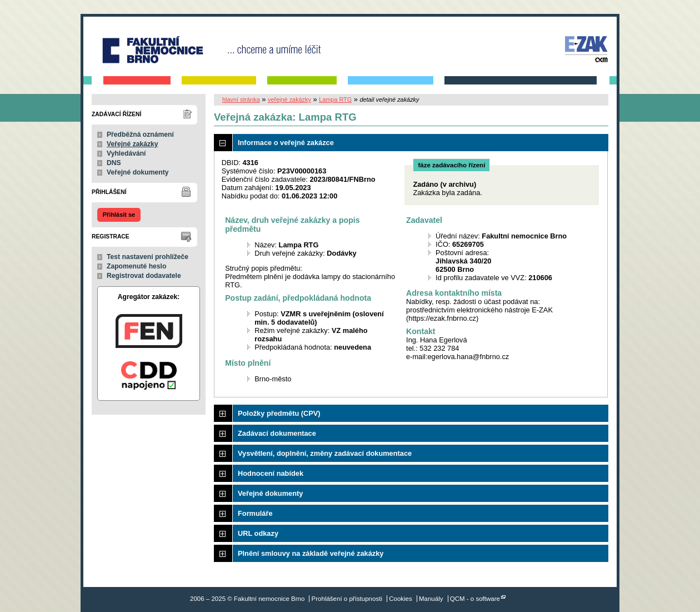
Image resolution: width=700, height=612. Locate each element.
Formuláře (255, 513)
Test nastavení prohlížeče (147, 257)
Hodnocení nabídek (271, 473)
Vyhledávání (126, 153)
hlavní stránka (241, 99)
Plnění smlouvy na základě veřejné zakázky (311, 553)
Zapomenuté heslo (136, 266)
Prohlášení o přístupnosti (347, 599)
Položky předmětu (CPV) (279, 413)
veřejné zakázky (289, 99)
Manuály (431, 599)
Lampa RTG (335, 99)
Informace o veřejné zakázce (286, 143)
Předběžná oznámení (140, 135)
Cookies (401, 599)
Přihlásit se (119, 215)
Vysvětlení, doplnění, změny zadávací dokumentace (325, 453)
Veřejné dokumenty (137, 172)
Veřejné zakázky (132, 144)
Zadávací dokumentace (277, 433)
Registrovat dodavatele (144, 276)
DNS (114, 163)
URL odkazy (258, 533)
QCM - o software (475, 599)
